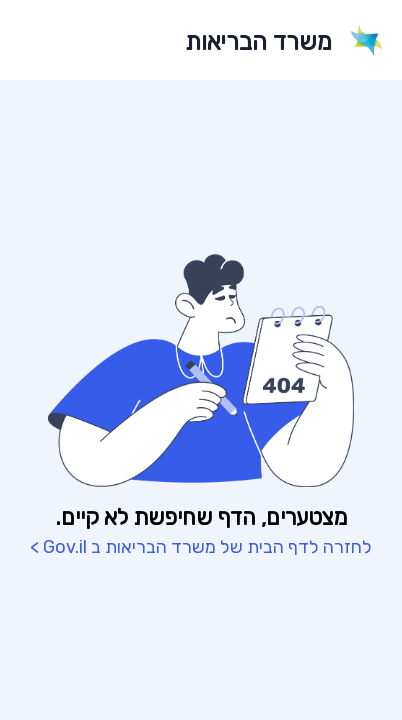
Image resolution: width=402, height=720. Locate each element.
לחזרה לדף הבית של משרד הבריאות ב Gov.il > (201, 547)
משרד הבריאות (258, 42)
